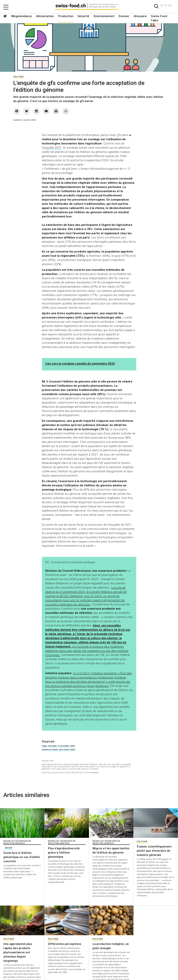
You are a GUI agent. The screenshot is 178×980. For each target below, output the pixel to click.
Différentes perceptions (65, 944)
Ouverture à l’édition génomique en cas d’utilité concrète (22, 857)
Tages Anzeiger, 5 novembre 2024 (58, 746)
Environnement (104, 16)
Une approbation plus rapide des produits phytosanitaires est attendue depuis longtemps (18, 952)
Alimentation (45, 16)
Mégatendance (21, 16)
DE (162, 5)
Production (66, 16)
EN (170, 5)
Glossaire (140, 16)
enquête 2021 (52, 148)
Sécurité (83, 16)
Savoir (8, 848)
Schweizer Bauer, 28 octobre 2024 (59, 750)
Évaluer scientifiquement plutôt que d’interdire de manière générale (154, 851)
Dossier (124, 16)
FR (166, 5)
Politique (18, 77)
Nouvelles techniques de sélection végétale (17, 842)
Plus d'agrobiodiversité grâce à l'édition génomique (64, 853)
